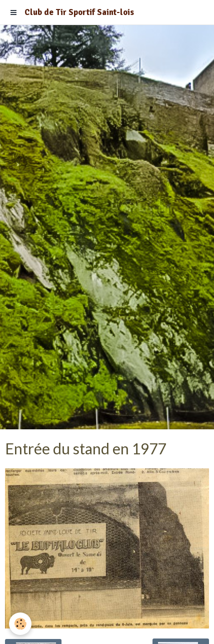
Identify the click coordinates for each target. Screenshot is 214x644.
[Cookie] (20, 624)
